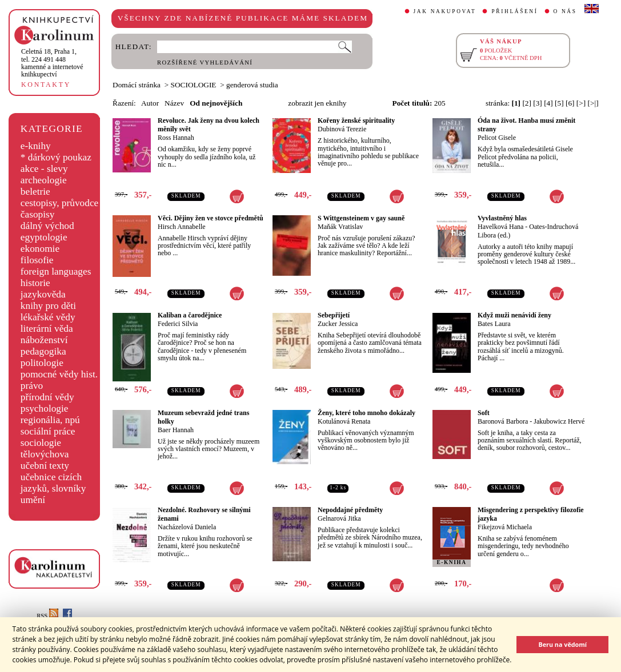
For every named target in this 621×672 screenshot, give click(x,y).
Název (174, 103)
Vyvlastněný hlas (502, 218)
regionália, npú (50, 420)
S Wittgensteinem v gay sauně (361, 218)
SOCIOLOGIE (194, 85)
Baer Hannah (176, 430)
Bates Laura (494, 324)
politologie (42, 363)
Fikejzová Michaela (505, 527)
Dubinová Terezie (342, 129)
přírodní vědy (47, 397)
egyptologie (44, 237)
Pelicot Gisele (497, 138)
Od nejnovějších (216, 103)
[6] (570, 103)
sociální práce (48, 431)
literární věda (47, 329)
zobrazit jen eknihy (317, 103)
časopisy (38, 214)
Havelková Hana (500, 227)
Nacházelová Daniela (187, 527)
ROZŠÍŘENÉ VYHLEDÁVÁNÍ (205, 63)
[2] (527, 103)
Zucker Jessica (338, 324)
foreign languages (56, 271)
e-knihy (36, 146)
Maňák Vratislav (340, 227)
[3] (538, 103)
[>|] (593, 103)
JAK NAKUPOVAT (445, 11)
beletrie (35, 192)
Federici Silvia (178, 324)
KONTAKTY (46, 84)
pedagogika (43, 351)
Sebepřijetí (334, 315)
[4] (548, 103)
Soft (484, 413)
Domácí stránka (137, 85)
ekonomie (40, 249)
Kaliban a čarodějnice (190, 315)
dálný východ (47, 226)
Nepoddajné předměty (350, 510)
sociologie (41, 443)
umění (33, 500)
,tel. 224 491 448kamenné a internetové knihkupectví (52, 63)
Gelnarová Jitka (339, 518)
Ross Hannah (176, 138)
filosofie (37, 260)
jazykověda (43, 294)
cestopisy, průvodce (60, 203)
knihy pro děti (48, 306)
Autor (150, 103)
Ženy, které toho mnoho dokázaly (366, 413)
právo (32, 386)
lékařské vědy (48, 317)
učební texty (45, 466)
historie (35, 283)
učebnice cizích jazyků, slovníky (53, 483)
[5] (559, 103)
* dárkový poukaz (56, 157)
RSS (47, 616)
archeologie (44, 180)
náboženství (44, 340)
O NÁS (565, 11)
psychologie (45, 409)
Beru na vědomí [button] (562, 644)
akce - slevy (44, 169)
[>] (581, 103)
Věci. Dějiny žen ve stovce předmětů (211, 218)
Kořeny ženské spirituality (356, 120)
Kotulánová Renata (344, 421)
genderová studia (252, 85)
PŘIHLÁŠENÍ (514, 11)
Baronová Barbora (503, 421)
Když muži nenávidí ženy (514, 315)
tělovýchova (45, 454)
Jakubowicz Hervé (559, 421)
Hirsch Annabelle (182, 227)
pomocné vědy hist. (59, 374)
